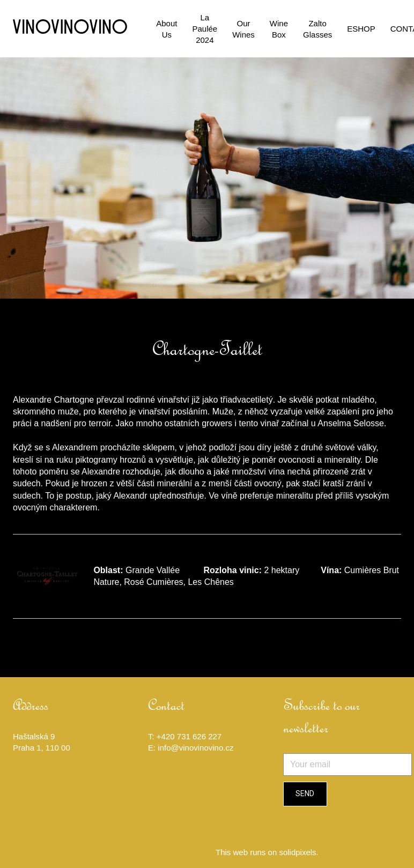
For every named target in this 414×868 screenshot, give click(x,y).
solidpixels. (298, 841)
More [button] (349, 23)
